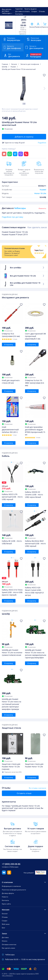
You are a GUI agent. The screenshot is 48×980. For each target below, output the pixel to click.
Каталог (5, 914)
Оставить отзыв (24, 793)
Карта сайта (6, 904)
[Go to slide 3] (14, 462)
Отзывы (42, 11)
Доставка (5, 937)
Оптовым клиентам (9, 944)
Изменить (42, 208)
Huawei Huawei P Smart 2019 (15, 234)
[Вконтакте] (4, 874)
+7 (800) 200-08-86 (23, 21)
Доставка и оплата (22, 11)
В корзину (9, 345)
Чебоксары (6, 13)
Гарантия (19, 9)
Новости (5, 897)
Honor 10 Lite (40, 193)
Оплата (5, 941)
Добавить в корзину (24, 137)
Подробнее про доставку (12, 217)
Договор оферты (8, 893)
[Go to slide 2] (12, 462)
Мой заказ (6, 924)
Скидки (34, 11)
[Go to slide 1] (11, 462)
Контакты (19, 14)
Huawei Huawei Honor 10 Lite (15, 232)
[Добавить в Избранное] (44, 75)
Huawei (43, 190)
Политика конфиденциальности (14, 890)
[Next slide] (45, 88)
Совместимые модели (14, 227)
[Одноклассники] (9, 874)
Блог (3, 928)
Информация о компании (11, 886)
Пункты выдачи (30, 9)
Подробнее (42, 143)
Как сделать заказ (37, 227)
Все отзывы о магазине (37, 788)
